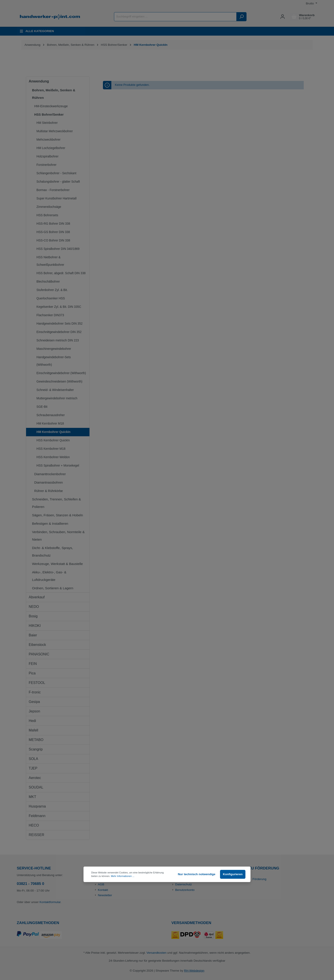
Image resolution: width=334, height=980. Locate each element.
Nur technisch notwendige (197, 874)
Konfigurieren (233, 874)
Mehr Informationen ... (123, 876)
